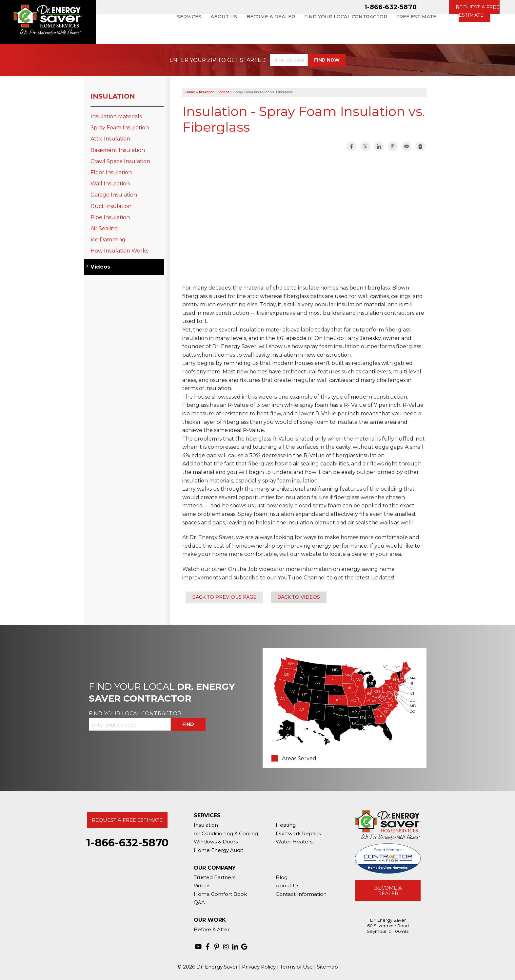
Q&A (199, 902)
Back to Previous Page (224, 597)
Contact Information (301, 894)
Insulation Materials (116, 116)
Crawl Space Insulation (120, 161)
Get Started (246, 60)
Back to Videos (299, 597)
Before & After (212, 929)
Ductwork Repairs (298, 833)
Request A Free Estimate (127, 820)
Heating (286, 825)
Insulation (113, 96)
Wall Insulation (110, 184)
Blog (282, 877)
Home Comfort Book (220, 894)
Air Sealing (104, 228)
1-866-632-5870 (391, 7)
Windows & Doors (216, 842)
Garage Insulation (114, 195)
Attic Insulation (110, 139)
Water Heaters (294, 842)
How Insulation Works (119, 251)
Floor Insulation (111, 172)
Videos (100, 267)
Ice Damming (108, 240)
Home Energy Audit (218, 850)
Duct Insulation (111, 206)
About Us (287, 886)
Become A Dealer (388, 891)
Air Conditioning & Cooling (226, 833)
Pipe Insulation (110, 217)
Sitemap (327, 967)
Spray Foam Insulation (120, 128)
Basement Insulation (118, 150)
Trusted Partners (215, 877)
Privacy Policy (259, 967)
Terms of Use (296, 967)
